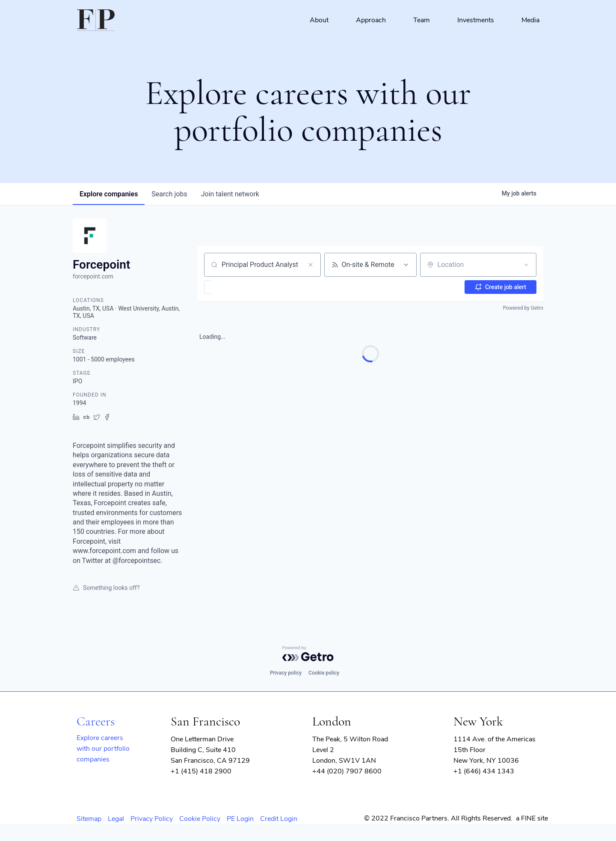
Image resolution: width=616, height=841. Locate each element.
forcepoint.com (93, 276)
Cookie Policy (200, 819)
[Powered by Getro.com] (308, 654)
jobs (169, 194)
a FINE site (532, 818)
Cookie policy (324, 673)
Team (422, 20)
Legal (116, 819)
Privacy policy (286, 673)
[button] (232, 287)
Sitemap (89, 819)
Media (530, 20)
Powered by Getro (523, 308)
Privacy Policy (152, 819)
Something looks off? (106, 588)
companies (109, 194)
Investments (476, 20)
